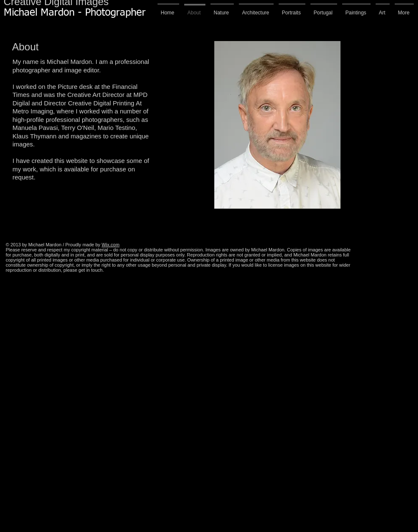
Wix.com (111, 245)
